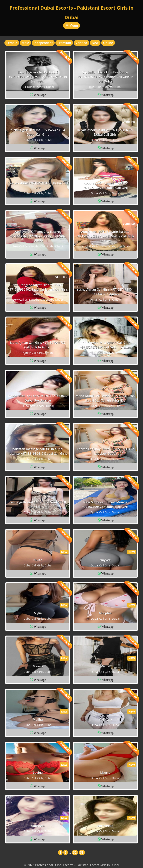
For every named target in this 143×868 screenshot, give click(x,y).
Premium (64, 43)
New (95, 43)
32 (75, 852)
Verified (81, 43)
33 (82, 852)
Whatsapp (40, 95)
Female (12, 43)
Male (25, 43)
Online (108, 43)
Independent (43, 43)
